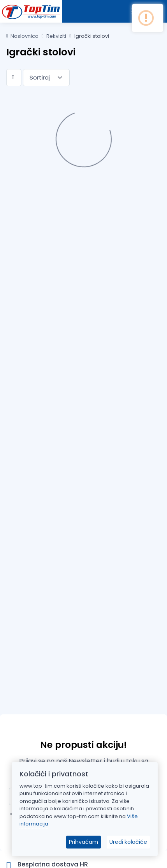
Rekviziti (56, 36)
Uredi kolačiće (128, 842)
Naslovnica (22, 36)
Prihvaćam (83, 842)
